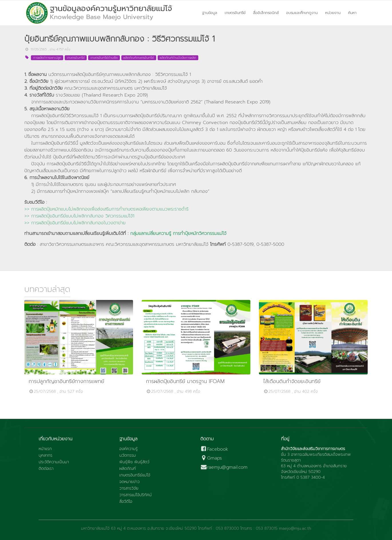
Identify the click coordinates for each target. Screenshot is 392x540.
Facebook (214, 449)
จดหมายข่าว (129, 482)
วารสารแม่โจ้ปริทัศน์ (135, 495)
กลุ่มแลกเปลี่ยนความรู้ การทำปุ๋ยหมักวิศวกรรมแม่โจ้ (178, 233)
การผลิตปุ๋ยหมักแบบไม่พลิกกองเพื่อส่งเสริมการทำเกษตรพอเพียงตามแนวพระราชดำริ (110, 209)
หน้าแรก (45, 449)
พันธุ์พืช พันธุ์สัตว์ (134, 462)
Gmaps (211, 458)
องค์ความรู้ (128, 449)
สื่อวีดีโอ (126, 502)
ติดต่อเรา (46, 469)
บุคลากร (45, 455)
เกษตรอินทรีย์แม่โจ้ (135, 475)
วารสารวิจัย (129, 488)
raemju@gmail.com (224, 467)
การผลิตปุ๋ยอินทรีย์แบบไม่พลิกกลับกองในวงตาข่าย (78, 223)
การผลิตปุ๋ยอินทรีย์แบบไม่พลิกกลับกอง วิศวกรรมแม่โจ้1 (83, 216)
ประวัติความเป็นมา (54, 462)
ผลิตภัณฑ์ (128, 469)
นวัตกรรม (128, 455)
